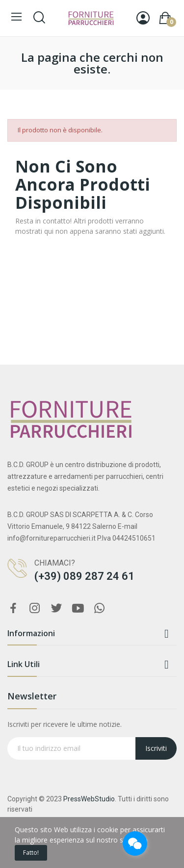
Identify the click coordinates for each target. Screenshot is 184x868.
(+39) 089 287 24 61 (84, 576)
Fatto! (31, 853)
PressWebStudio (89, 799)
